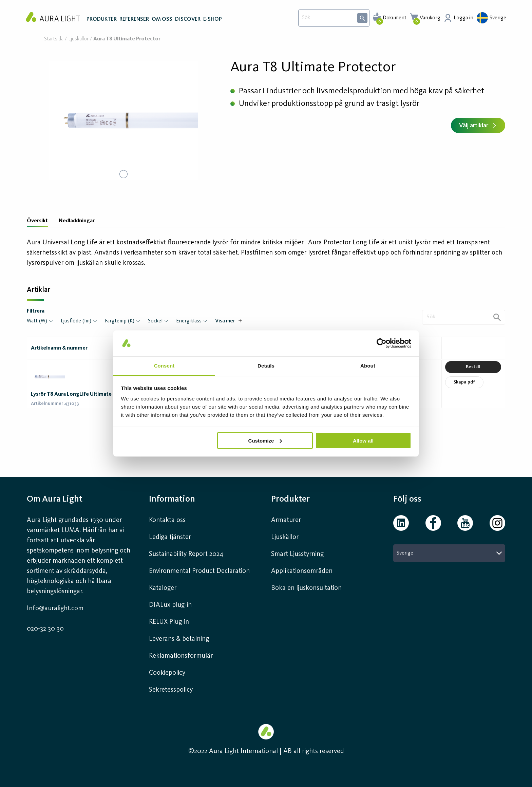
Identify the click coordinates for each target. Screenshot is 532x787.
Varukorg (430, 18)
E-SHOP (213, 20)
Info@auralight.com (55, 608)
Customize (265, 440)
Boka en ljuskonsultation (306, 588)
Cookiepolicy (167, 673)
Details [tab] (266, 366)
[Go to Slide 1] (123, 174)
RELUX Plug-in (169, 622)
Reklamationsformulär (181, 656)
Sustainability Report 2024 (186, 554)
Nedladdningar (77, 221)
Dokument (395, 18)
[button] (123, 121)
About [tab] (368, 366)
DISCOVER (188, 20)
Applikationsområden (302, 571)
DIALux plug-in (170, 605)
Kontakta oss (167, 520)
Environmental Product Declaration (199, 571)
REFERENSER (134, 20)
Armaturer (286, 520)
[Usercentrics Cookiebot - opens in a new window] (382, 343)
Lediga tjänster (170, 537)
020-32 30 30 (45, 629)
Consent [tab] (164, 366)
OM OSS (162, 20)
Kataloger (163, 588)
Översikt (37, 221)
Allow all (363, 440)
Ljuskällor (78, 39)
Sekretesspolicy (171, 690)
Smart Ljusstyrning (297, 554)
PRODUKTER (102, 20)
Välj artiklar (478, 126)
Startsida (54, 39)
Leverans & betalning (179, 639)
